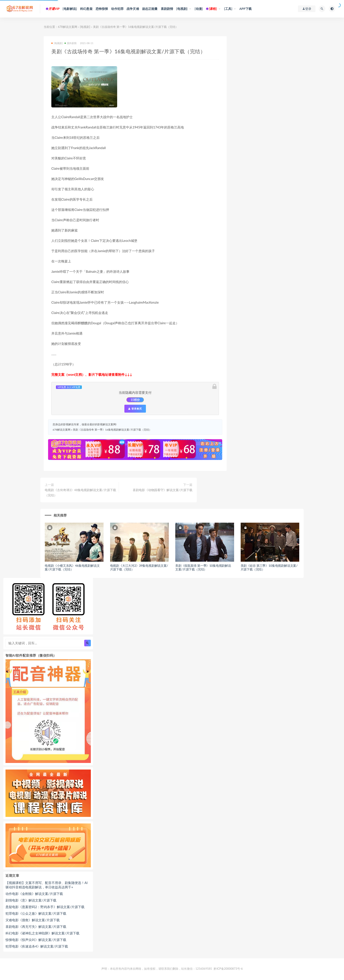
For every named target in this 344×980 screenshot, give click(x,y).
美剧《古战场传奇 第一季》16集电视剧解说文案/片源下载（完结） (112, 430)
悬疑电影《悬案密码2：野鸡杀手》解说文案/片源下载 (45, 907)
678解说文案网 (68, 27)
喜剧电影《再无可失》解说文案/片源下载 (36, 927)
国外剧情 (71, 43)
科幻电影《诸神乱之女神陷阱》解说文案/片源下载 (42, 933)
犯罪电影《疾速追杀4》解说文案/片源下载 (37, 946)
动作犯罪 (117, 9)
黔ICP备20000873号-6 (228, 969)
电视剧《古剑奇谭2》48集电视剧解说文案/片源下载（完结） (80, 493)
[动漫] (199, 9)
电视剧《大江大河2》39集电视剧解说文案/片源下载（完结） (139, 567)
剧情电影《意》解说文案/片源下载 (31, 900)
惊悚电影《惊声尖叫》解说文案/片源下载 (36, 940)
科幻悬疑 (86, 9)
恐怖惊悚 (102, 9)
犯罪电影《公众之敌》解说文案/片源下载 (36, 913)
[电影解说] (70, 9)
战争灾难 (133, 9)
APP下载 (245, 9)
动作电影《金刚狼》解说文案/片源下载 (34, 894)
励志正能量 (150, 9)
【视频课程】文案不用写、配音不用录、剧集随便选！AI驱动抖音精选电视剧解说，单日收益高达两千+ (47, 885)
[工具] (228, 9)
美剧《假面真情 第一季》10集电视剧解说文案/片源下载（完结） (203, 567)
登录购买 (135, 409)
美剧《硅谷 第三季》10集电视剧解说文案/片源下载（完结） (269, 567)
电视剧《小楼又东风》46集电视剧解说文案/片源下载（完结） (72, 567)
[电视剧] (182, 9)
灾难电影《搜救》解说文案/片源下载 (33, 920)
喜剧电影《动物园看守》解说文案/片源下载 (163, 490)
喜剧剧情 (167, 9)
